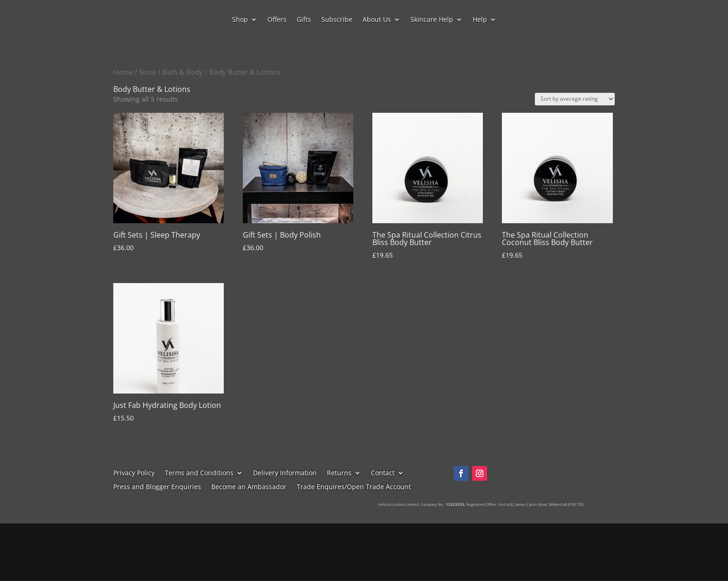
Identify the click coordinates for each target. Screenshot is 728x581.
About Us (377, 20)
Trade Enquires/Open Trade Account (354, 487)
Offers (277, 20)
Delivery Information (285, 473)
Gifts (304, 20)
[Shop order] (575, 99)
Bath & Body (183, 72)
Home (123, 72)
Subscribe (337, 20)
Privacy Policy (134, 473)
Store (148, 72)
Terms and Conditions (199, 473)
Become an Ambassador (249, 487)
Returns (339, 473)
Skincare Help (432, 20)
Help (480, 20)
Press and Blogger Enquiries (157, 487)
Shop (240, 20)
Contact (383, 473)
